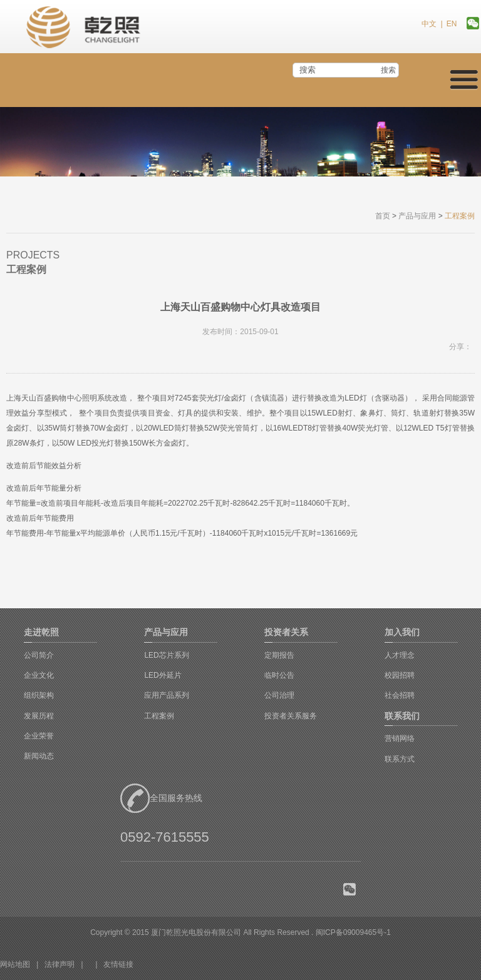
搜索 (388, 70)
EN (452, 24)
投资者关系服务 (291, 716)
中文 (429, 24)
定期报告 (279, 655)
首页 (383, 216)
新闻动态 (39, 756)
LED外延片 (163, 675)
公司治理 (279, 695)
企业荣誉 (39, 736)
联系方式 (400, 759)
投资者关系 (286, 632)
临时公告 (279, 675)
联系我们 (402, 716)
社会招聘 (400, 695)
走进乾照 (41, 632)
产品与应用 (417, 216)
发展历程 (39, 716)
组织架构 (39, 695)
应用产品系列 (167, 695)
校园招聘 (400, 675)
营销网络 (400, 738)
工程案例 (159, 716)
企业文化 (39, 675)
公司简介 (39, 655)
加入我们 (402, 632)
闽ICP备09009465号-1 (353, 932)
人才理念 (400, 655)
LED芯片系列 (166, 655)
